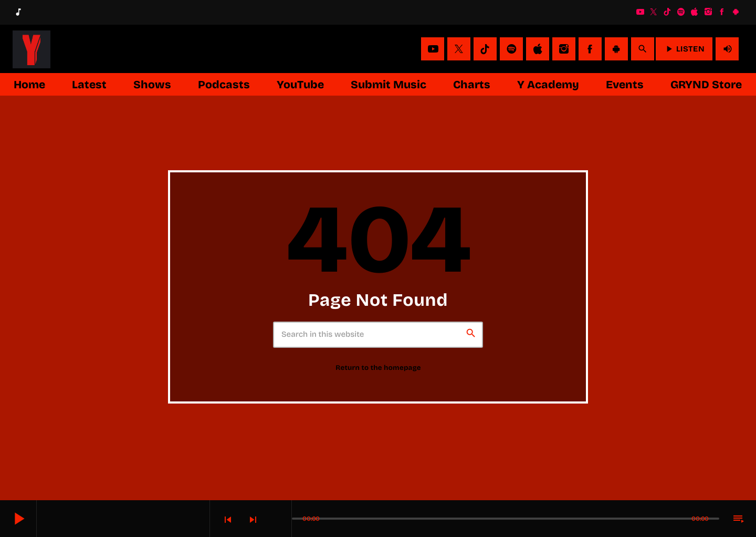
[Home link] (31, 49)
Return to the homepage (378, 368)
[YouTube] (640, 12)
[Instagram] (708, 12)
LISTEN (684, 49)
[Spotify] (681, 12)
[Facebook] (722, 12)
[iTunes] (695, 12)
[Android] (736, 12)
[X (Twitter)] (654, 12)
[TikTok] (667, 12)
